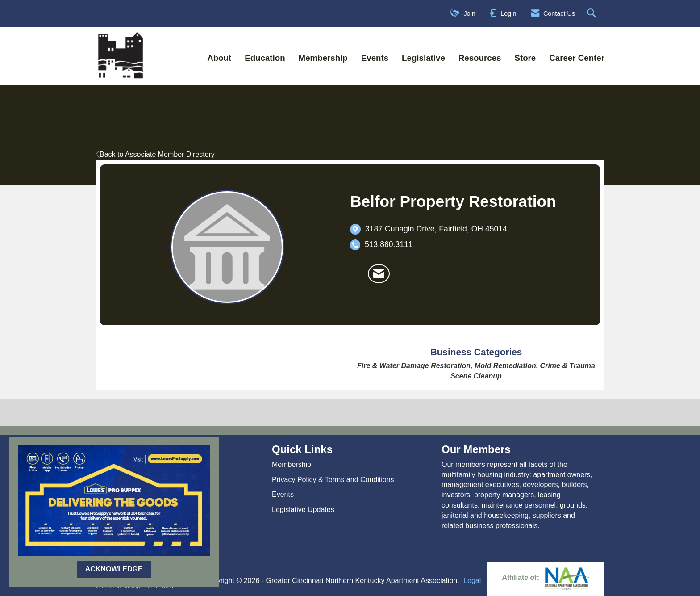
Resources (480, 58)
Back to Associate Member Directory (155, 154)
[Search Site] (593, 14)
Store (525, 58)
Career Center (577, 58)
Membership (323, 58)
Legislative (423, 58)
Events (375, 58)
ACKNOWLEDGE (114, 569)
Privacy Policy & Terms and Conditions (333, 480)
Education (265, 58)
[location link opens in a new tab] (436, 229)
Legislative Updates (303, 510)
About (219, 58)
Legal (472, 581)
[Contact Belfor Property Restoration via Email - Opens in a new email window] (379, 274)
